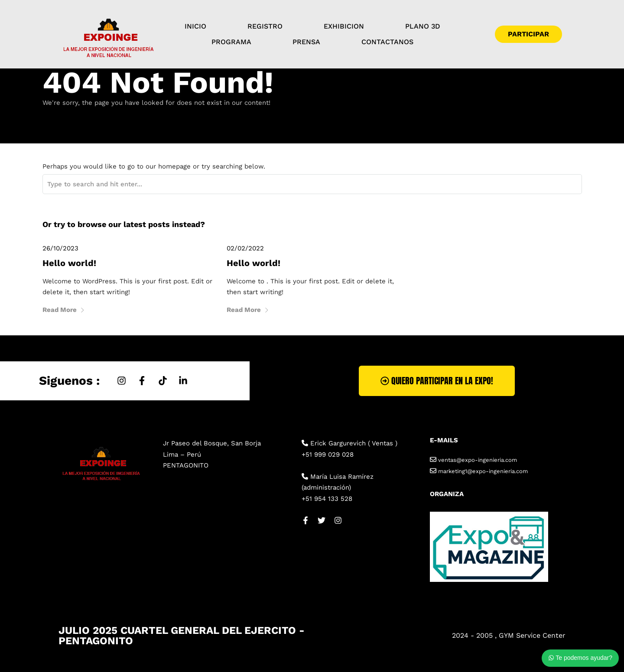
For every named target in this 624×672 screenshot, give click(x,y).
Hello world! (69, 263)
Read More (64, 310)
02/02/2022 (245, 248)
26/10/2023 (60, 248)
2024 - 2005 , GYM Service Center (509, 635)
